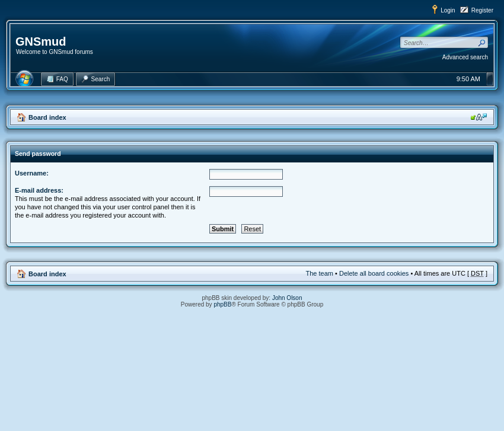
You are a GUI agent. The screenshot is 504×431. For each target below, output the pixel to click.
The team (320, 273)
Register (482, 10)
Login (448, 10)
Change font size (479, 117)
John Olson (287, 298)
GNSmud (41, 41)
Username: (32, 173)
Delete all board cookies (374, 273)
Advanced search (465, 57)
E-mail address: (39, 190)
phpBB (222, 304)
